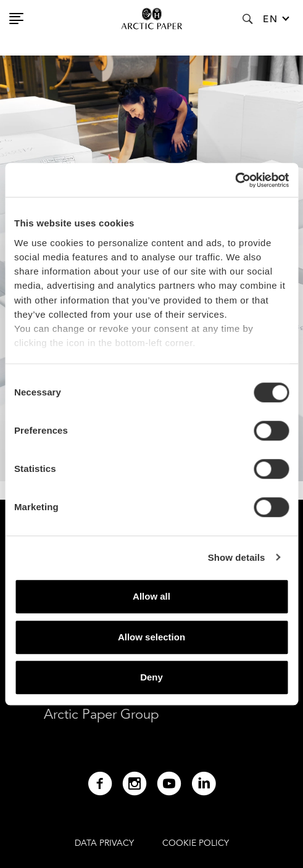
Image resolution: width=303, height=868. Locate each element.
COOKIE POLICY (196, 843)
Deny (151, 677)
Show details (237, 557)
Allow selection (151, 637)
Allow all (151, 596)
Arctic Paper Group (101, 714)
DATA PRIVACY (104, 843)
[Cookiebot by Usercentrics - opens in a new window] (235, 180)
